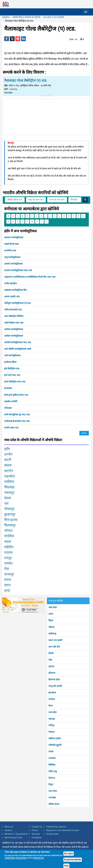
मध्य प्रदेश (53, 712)
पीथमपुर (9, 509)
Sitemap (36, 834)
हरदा (7, 591)
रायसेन (8, 563)
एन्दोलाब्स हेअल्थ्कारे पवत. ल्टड (17, 421)
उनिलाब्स (8, 408)
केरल (51, 706)
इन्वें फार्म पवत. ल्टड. (12, 375)
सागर (7, 585)
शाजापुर (9, 574)
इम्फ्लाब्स (8, 388)
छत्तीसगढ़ (52, 634)
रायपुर (8, 558)
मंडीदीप (9, 547)
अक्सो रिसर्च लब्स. (12, 244)
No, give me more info (73, 860)
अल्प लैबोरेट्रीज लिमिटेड (14, 316)
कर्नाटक (52, 699)
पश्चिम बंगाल (54, 804)
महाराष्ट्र (51, 719)
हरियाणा (52, 673)
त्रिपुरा (51, 784)
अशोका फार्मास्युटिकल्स (14, 329)
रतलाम (8, 552)
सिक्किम (52, 765)
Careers (8, 830)
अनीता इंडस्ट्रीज (10, 283)
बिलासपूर (10, 525)
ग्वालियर (9, 482)
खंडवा (8, 465)
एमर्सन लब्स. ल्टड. (11, 428)
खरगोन (9, 471)
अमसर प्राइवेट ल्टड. (12, 297)
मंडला (8, 542)
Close (66, 866)
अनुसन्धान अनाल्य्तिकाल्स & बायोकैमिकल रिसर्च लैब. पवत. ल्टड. (30, 277)
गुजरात (51, 666)
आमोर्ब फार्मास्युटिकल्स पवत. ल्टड (18, 342)
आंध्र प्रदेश (53, 607)
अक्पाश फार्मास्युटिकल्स (14, 237)
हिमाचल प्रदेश (54, 680)
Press (35, 830)
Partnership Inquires (56, 827)
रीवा (7, 569)
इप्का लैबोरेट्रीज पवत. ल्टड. (15, 382)
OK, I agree (69, 854)
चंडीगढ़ (51, 627)
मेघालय (51, 732)
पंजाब (51, 752)
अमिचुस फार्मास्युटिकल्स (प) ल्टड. (18, 303)
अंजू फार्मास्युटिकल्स (12, 257)
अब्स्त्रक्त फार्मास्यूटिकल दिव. (16, 290)
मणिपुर (51, 725)
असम (51, 614)
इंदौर (7, 449)
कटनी (8, 460)
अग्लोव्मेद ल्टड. (10, 251)
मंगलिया (9, 536)
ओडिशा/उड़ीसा (55, 738)
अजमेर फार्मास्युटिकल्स (13, 264)
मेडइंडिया (6, 17)
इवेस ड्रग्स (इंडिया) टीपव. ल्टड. (16, 395)
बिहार (51, 620)
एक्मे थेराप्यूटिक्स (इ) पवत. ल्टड (17, 415)
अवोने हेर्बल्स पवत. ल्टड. (14, 323)
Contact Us (37, 827)
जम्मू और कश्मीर (55, 686)
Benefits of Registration (16, 834)
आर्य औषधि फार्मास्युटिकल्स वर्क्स (18, 349)
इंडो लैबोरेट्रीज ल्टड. (12, 369)
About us (9, 827)
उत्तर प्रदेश (53, 791)
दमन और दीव (54, 647)
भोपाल (8, 531)
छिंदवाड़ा (9, 487)
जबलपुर (9, 493)
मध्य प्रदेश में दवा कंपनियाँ (54, 17)
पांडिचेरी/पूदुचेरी (55, 745)
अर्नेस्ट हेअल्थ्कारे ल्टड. (13, 310)
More (84, 433)
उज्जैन (8, 454)
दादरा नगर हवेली (55, 640)
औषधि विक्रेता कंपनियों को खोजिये (26, 17)
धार (6, 503)
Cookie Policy (10, 858)
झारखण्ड (52, 693)
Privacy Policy (21, 858)
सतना (8, 580)
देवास (8, 498)
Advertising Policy (13, 838)
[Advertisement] (46, 116)
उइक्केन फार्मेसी (11, 401)
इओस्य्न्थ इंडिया (10, 362)
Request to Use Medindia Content (63, 830)
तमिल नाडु (53, 771)
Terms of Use (39, 858)
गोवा (50, 660)
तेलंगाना (52, 778)
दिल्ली (51, 653)
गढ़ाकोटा (10, 476)
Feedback (36, 838)
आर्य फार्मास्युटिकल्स (12, 355)
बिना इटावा (11, 520)
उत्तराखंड (52, 798)
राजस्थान (52, 758)
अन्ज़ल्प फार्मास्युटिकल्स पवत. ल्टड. (18, 270)
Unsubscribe (52, 834)
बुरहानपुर (10, 514)
